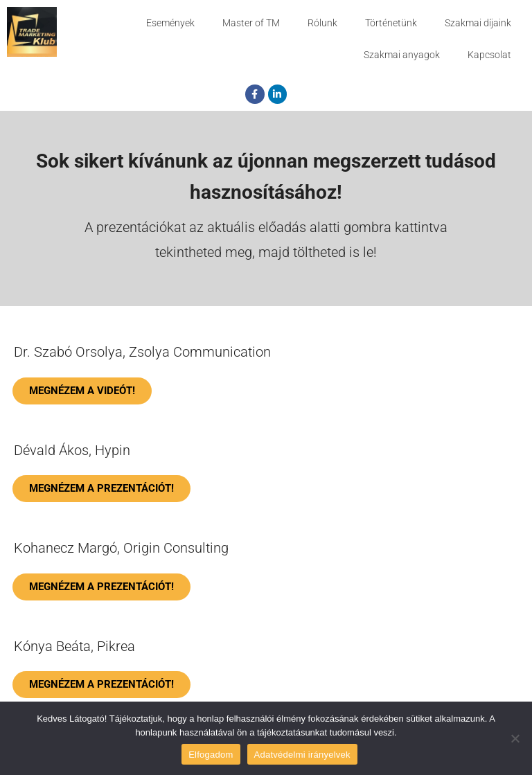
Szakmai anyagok (402, 55)
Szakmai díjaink (478, 23)
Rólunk (322, 23)
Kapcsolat (489, 55)
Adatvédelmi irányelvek (302, 755)
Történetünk (391, 23)
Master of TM (251, 23)
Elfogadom (211, 755)
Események (170, 23)
